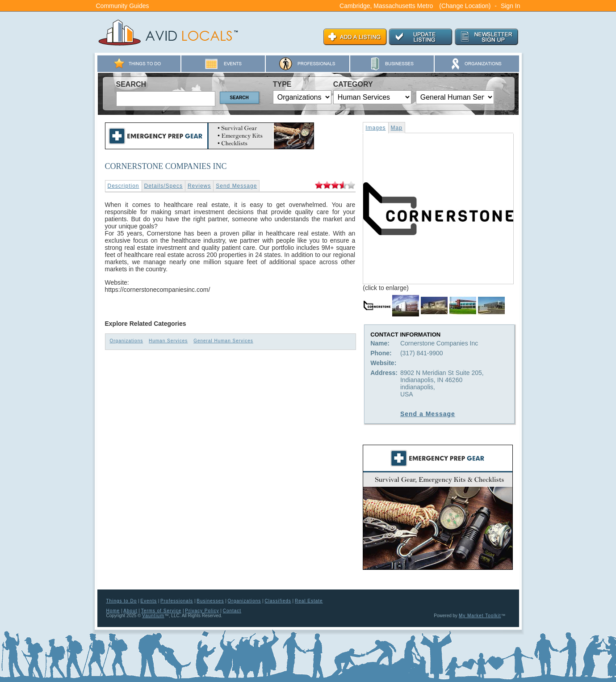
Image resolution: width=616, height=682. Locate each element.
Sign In (511, 6)
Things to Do (122, 601)
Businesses (210, 601)
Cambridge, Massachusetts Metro (386, 6)
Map (397, 128)
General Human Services (223, 341)
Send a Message (428, 414)
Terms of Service (161, 611)
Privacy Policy (202, 611)
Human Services (168, 341)
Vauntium (153, 616)
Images (375, 128)
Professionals (177, 601)
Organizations (127, 341)
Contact (232, 611)
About (130, 611)
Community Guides (123, 6)
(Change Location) (465, 6)
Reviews (199, 186)
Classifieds (278, 601)
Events (149, 601)
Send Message (236, 186)
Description (124, 186)
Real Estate (309, 601)
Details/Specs (163, 186)
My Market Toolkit (480, 616)
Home (113, 611)
